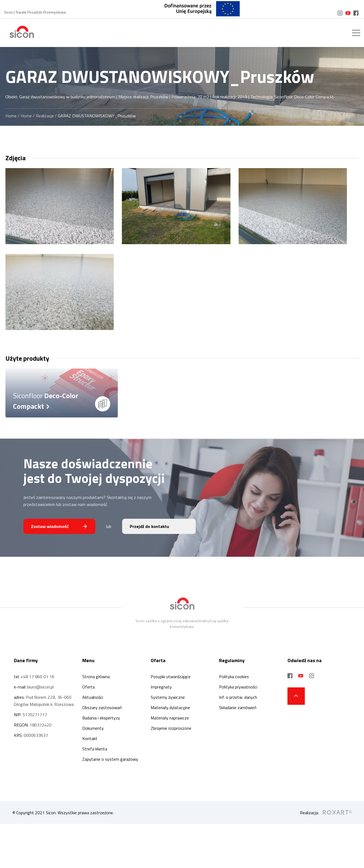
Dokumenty (93, 728)
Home (11, 116)
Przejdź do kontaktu (149, 526)
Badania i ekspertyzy (101, 718)
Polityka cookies (234, 677)
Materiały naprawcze (170, 718)
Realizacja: (326, 813)
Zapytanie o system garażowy (110, 759)
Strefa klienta (95, 749)
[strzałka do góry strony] (296, 696)
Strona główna (96, 677)
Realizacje (45, 116)
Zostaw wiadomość (50, 526)
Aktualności (93, 697)
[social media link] (340, 13)
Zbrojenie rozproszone (171, 728)
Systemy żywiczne (168, 697)
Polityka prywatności (238, 687)
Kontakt (90, 738)
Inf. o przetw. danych (238, 697)
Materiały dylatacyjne (170, 707)
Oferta (88, 687)
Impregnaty (161, 687)
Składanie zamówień (238, 707)
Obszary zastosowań (102, 707)
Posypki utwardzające (171, 677)
